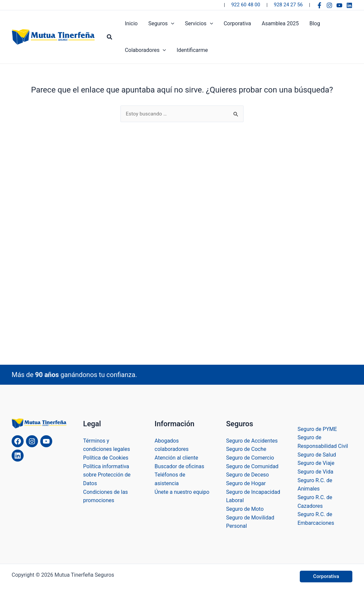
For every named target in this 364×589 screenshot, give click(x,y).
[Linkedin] (349, 5)
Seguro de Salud (317, 455)
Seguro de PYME (317, 429)
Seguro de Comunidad (252, 466)
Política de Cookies (106, 458)
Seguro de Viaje (316, 463)
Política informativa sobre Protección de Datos (107, 475)
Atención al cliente (177, 458)
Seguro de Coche (246, 449)
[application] (171, 24)
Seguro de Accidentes (252, 441)
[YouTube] (339, 5)
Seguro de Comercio (250, 458)
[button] (110, 37)
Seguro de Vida (315, 472)
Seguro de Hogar (246, 483)
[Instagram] (329, 5)
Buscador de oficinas (180, 466)
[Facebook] (319, 5)
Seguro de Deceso (247, 475)
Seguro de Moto (245, 509)
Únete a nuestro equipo (182, 492)
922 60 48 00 (246, 5)
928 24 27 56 (288, 5)
